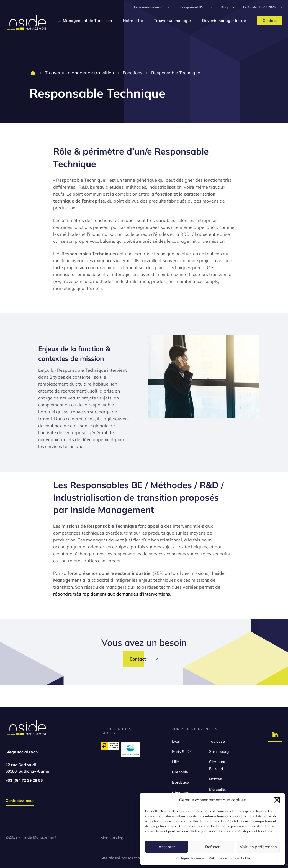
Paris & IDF (182, 751)
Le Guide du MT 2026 (259, 7)
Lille (175, 762)
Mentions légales (115, 838)
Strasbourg (219, 751)
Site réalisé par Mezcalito (123, 858)
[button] (277, 800)
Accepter (167, 847)
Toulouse (217, 741)
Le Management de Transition (85, 21)
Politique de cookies (191, 858)
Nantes (215, 779)
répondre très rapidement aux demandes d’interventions (112, 594)
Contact (270, 21)
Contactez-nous (20, 801)
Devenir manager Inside (224, 21)
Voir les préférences (258, 847)
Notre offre (133, 21)
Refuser (212, 847)
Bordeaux (181, 782)
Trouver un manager (173, 21)
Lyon (176, 741)
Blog (224, 7)
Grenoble (180, 772)
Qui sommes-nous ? (148, 7)
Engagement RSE (192, 7)
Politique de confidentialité (229, 858)
